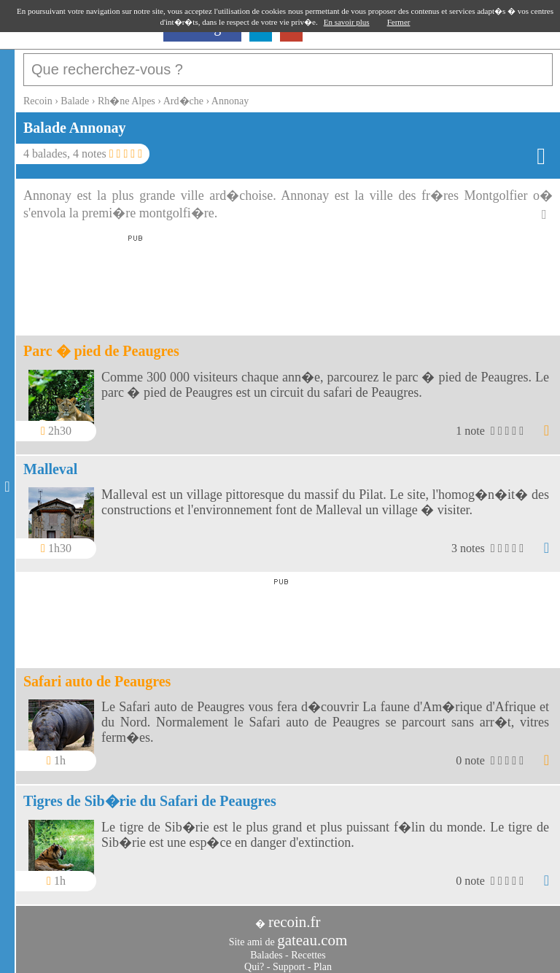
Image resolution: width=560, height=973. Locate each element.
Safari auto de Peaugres (97, 674)
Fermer (399, 22)
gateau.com (312, 933)
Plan (323, 960)
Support (289, 960)
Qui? (254, 960)
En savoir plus (347, 22)
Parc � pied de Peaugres (101, 344)
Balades (266, 948)
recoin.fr (295, 915)
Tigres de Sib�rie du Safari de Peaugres (150, 794)
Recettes (308, 948)
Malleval (50, 462)
